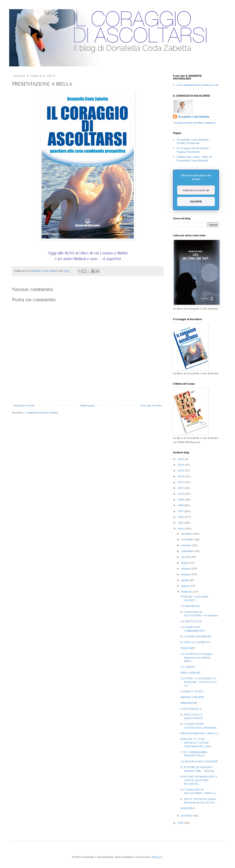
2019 (181, 499)
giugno (186, 568)
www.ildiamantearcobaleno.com (198, 85)
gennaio (187, 815)
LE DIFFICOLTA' (191, 621)
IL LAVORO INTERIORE (196, 636)
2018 (181, 505)
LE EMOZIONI (190, 606)
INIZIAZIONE (189, 703)
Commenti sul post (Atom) (42, 412)
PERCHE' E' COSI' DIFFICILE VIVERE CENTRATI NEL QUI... (196, 743)
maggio (187, 574)
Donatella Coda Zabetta (193, 117)
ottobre (187, 545)
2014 (181, 529)
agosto (186, 557)
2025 (181, 465)
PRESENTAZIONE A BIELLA (199, 733)
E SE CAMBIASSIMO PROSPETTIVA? (194, 754)
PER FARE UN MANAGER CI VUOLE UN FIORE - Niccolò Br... (199, 780)
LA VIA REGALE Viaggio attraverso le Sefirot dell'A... (196, 657)
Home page (88, 405)
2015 (181, 523)
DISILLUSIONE (190, 673)
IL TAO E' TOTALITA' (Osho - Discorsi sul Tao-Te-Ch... (199, 801)
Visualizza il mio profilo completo (194, 123)
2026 (181, 459)
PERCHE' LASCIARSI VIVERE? (194, 598)
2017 (181, 511)
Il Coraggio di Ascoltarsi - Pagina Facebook (193, 150)
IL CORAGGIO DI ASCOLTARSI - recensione (199, 614)
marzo (186, 586)
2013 (181, 823)
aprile (185, 580)
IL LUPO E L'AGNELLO (196, 642)
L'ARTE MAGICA (191, 709)
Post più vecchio (151, 405)
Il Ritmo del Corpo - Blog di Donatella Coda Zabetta (194, 159)
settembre (188, 551)
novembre (188, 539)
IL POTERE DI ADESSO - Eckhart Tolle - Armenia (197, 769)
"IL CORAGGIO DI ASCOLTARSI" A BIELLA (198, 791)
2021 (181, 488)
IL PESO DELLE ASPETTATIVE (192, 716)
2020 (181, 494)
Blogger (157, 857)
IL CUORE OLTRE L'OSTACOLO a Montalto (199, 726)
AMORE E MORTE (192, 697)
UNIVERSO (188, 808)
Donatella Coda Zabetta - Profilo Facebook (193, 141)
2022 (181, 482)
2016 (181, 517)
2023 (181, 476)
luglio (185, 563)
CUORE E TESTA (192, 691)
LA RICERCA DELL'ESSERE (199, 761)
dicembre (188, 534)
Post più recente (24, 405)
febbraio (187, 592)
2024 (181, 470)
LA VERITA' (188, 667)
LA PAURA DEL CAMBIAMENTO (193, 629)
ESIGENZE (188, 648)
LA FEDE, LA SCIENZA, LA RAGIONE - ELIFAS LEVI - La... (199, 682)
